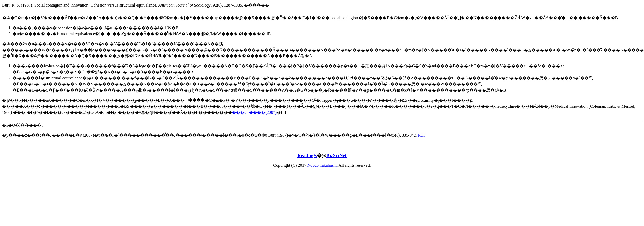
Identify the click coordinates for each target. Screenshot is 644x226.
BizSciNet (337, 155)
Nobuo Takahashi (322, 165)
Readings (307, 155)
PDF (422, 135)
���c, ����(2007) (254, 112)
